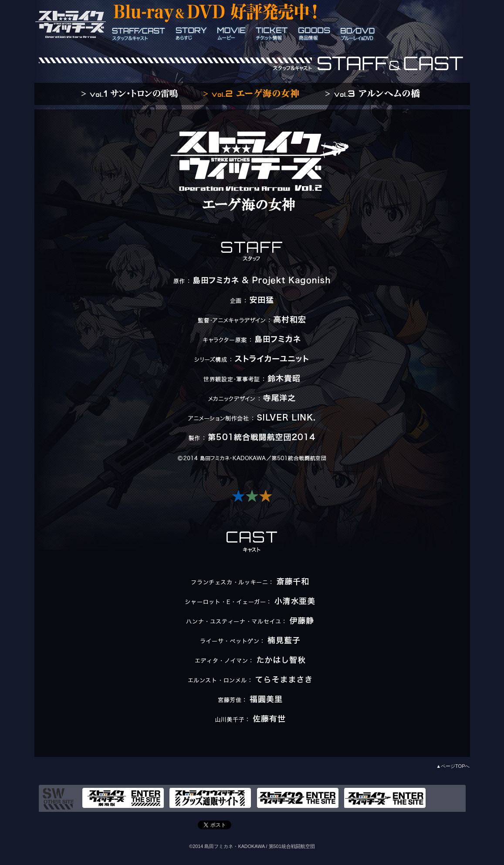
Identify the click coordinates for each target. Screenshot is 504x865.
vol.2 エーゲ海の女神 (252, 94)
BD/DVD (358, 34)
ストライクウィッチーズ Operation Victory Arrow (70, 24)
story (191, 34)
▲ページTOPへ (453, 766)
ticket (272, 34)
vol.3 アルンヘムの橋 (374, 94)
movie (231, 34)
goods (314, 34)
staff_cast (139, 34)
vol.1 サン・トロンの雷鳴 (130, 94)
